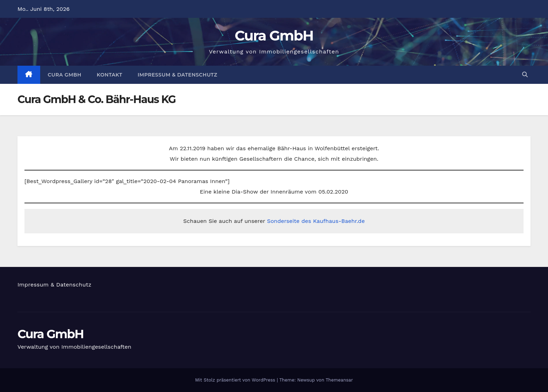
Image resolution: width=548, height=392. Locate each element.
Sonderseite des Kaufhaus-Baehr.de (316, 221)
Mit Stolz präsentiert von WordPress (236, 380)
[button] (525, 75)
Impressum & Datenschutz (178, 75)
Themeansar (339, 380)
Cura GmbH (274, 35)
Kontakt (110, 75)
